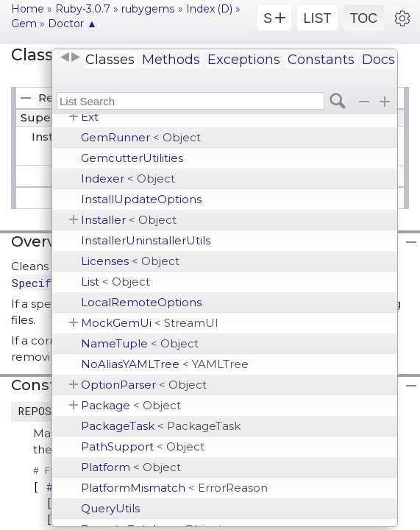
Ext (90, 117)
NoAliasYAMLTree (165, 364)
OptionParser (144, 385)
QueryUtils (110, 508)
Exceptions (244, 60)
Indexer (128, 179)
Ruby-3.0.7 (83, 9)
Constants (321, 60)
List (115, 282)
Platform (131, 467)
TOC (364, 18)
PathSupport (143, 446)
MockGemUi (150, 323)
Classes (110, 60)
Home (28, 9)
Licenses (130, 261)
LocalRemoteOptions (141, 302)
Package (131, 405)
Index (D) (209, 9)
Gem (24, 24)
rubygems (148, 9)
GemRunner (141, 137)
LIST (317, 18)
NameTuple (140, 343)
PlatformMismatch (174, 488)
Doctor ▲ (72, 24)
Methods (171, 60)
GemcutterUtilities (132, 158)
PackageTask (161, 426)
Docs (378, 60)
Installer (129, 220)
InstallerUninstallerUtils (146, 240)
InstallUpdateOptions (141, 199)
